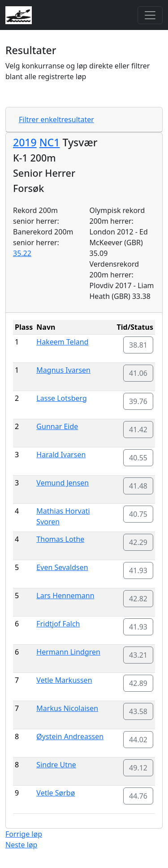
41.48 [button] (138, 486)
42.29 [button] (138, 542)
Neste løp (21, 845)
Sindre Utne (56, 765)
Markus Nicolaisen (67, 708)
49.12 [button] (138, 768)
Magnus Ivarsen (63, 370)
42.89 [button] (138, 683)
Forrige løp (24, 834)
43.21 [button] (138, 655)
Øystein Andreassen (70, 736)
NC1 (50, 142)
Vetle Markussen (64, 680)
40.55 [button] (138, 458)
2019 (25, 142)
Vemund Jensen (62, 483)
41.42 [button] (138, 430)
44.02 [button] (138, 740)
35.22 (22, 253)
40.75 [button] (138, 514)
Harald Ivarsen (61, 455)
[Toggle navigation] (150, 15)
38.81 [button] (138, 345)
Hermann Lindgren (68, 652)
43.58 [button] (138, 711)
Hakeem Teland (62, 342)
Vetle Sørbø (56, 793)
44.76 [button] (138, 796)
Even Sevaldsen (62, 567)
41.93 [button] (138, 570)
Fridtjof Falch (58, 624)
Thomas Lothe (60, 539)
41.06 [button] (138, 373)
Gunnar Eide (57, 426)
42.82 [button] (138, 599)
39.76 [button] (138, 401)
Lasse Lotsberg (62, 398)
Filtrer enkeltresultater (56, 119)
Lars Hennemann (65, 596)
